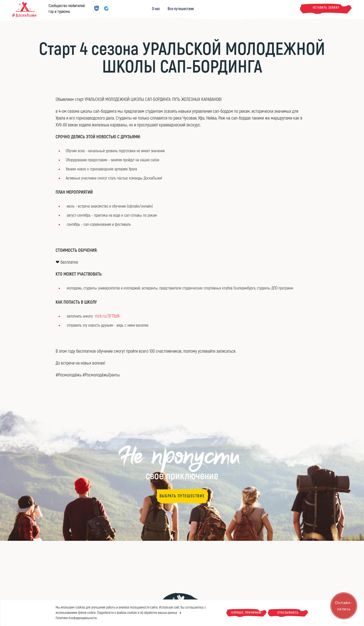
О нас (156, 9)
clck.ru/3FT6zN (107, 316)
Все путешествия (181, 9)
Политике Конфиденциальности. (76, 618)
